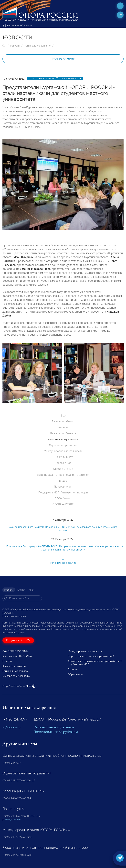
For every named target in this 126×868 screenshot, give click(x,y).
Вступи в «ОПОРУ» (18, 640)
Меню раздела (64, 59)
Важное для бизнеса (63, 433)
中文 (32, 590)
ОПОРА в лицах (63, 457)
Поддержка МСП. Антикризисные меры (63, 493)
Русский (9, 590)
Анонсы (63, 427)
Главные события (63, 422)
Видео (63, 481)
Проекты (73, 669)
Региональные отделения (54, 727)
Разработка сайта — (19, 686)
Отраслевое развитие (63, 445)
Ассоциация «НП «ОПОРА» (17, 656)
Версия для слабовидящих (18, 25)
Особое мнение (63, 469)
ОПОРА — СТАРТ (63, 504)
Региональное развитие (37, 46)
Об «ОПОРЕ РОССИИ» (15, 651)
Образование (75, 674)
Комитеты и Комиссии (15, 666)
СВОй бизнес (63, 498)
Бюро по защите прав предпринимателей (63, 475)
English (21, 590)
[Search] (22, 598)
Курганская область (70, 79)
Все (63, 416)
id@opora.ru (11, 727)
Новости (15, 46)
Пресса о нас (63, 463)
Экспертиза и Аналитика (16, 676)
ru (120, 15)
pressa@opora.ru (11, 819)
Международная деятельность (63, 451)
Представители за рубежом (56, 732)
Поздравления (63, 487)
